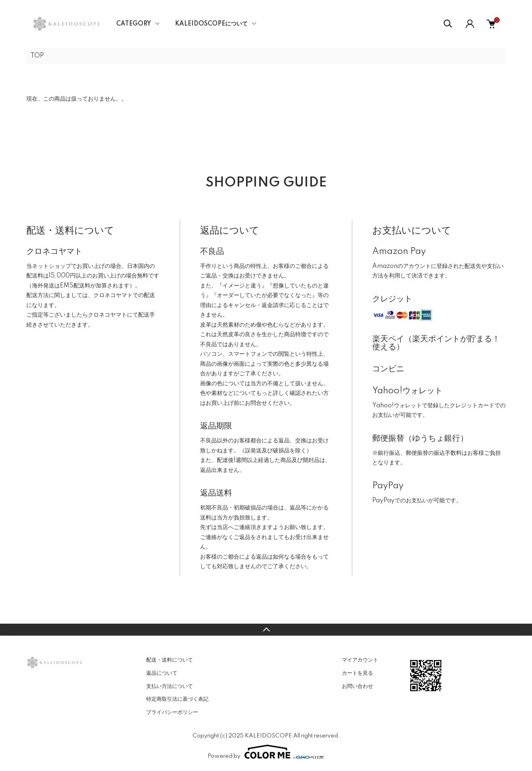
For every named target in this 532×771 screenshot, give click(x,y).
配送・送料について (170, 660)
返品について (162, 673)
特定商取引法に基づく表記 (177, 699)
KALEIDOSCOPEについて (211, 24)
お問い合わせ (357, 686)
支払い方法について (170, 686)
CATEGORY (134, 24)
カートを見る (357, 673)
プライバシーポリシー (172, 712)
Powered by (266, 752)
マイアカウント (360, 660)
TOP (37, 56)
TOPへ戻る (266, 630)
